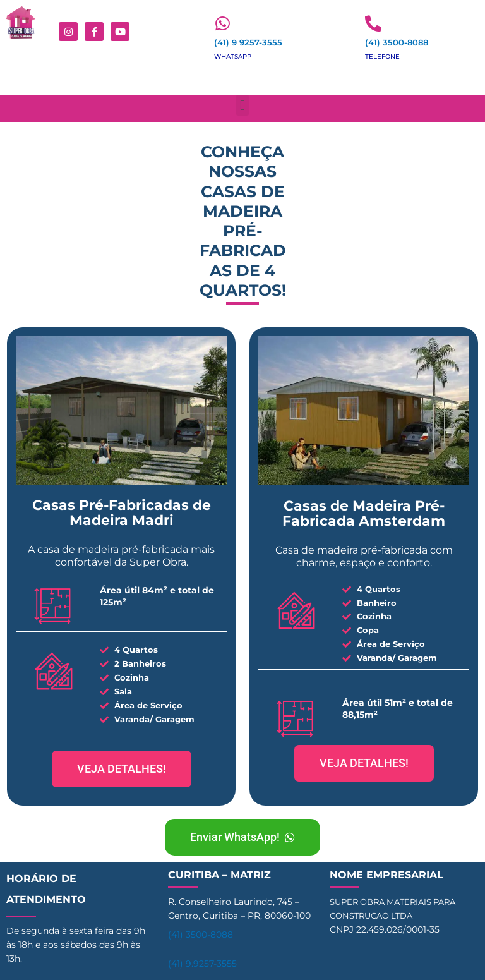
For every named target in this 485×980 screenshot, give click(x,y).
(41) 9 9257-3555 (248, 42)
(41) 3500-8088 (397, 42)
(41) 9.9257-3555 (202, 964)
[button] (242, 105)
